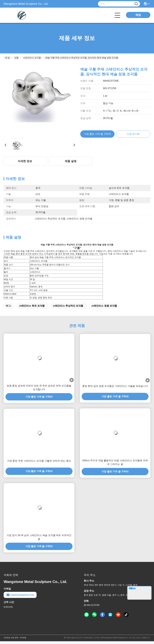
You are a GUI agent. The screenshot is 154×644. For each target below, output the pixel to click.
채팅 (138, 15)
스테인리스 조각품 (32, 58)
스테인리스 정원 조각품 (104, 306)
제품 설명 (71, 161)
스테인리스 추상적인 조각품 (68, 306)
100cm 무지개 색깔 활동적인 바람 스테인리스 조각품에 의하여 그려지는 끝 (115, 462)
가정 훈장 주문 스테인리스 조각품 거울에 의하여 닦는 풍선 (39, 461)
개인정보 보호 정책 (11, 638)
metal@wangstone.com (20, 595)
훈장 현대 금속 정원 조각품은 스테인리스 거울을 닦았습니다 (115, 386)
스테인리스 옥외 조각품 (32, 306)
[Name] (136, 4)
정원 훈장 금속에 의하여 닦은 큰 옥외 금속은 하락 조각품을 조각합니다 (39, 388)
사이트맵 (23, 638)
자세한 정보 (25, 161)
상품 (16, 58)
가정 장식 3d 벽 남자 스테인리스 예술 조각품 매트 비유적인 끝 (39, 537)
